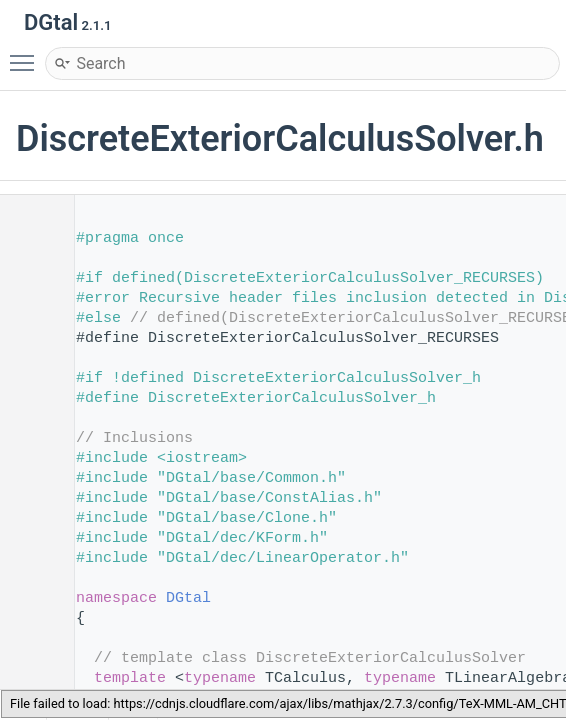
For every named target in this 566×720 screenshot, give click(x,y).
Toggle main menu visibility (27, 54)
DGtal (188, 598)
